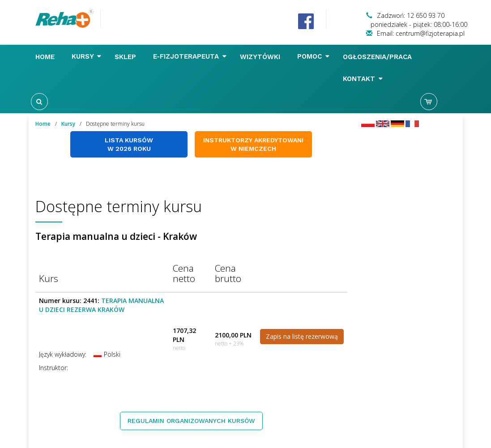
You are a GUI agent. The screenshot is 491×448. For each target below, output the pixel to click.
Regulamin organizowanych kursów (191, 421)
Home (46, 57)
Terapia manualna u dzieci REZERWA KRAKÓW (101, 305)
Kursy (86, 56)
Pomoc (313, 56)
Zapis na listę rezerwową (302, 336)
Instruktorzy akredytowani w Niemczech (253, 144)
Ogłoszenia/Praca (378, 57)
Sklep (126, 57)
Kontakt (363, 79)
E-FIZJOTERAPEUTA (190, 56)
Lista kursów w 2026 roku (129, 144)
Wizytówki (261, 57)
